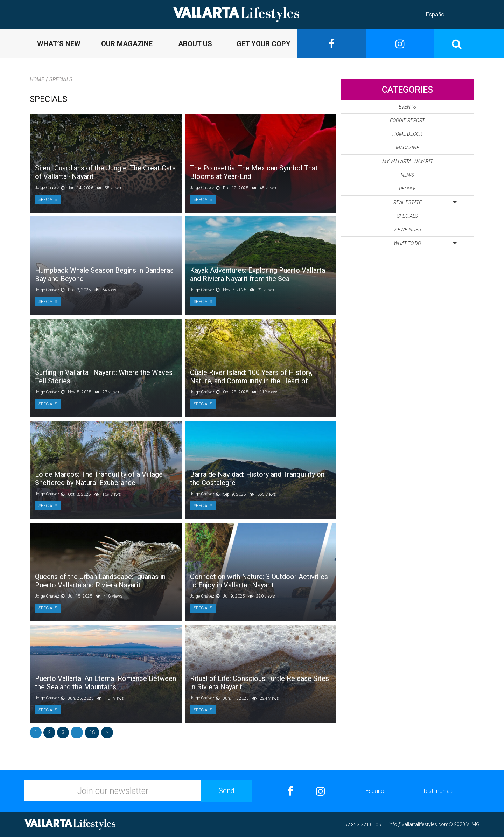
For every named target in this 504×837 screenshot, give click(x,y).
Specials (61, 79)
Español (436, 15)
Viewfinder (407, 230)
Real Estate (425, 201)
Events (407, 107)
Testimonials (438, 791)
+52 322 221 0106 (361, 825)
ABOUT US (195, 44)
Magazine (408, 148)
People (407, 189)
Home (37, 79)
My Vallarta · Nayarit (408, 161)
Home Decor (407, 134)
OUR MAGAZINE (127, 44)
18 (92, 732)
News (407, 175)
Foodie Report (407, 120)
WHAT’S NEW (59, 44)
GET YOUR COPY (264, 44)
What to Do (425, 242)
